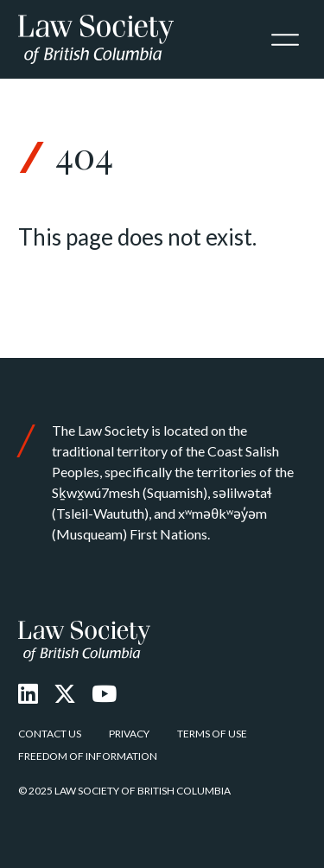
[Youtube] (104, 693)
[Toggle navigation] (285, 40)
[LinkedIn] (28, 693)
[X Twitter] (65, 693)
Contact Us (50, 734)
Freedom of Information (88, 756)
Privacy (129, 734)
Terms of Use (212, 734)
